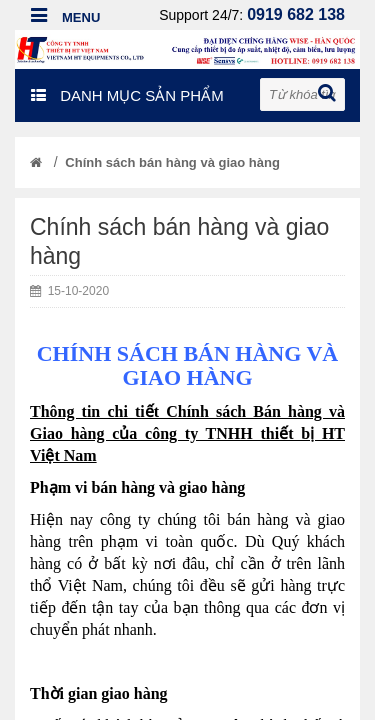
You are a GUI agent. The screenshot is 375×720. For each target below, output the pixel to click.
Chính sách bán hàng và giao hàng (172, 162)
